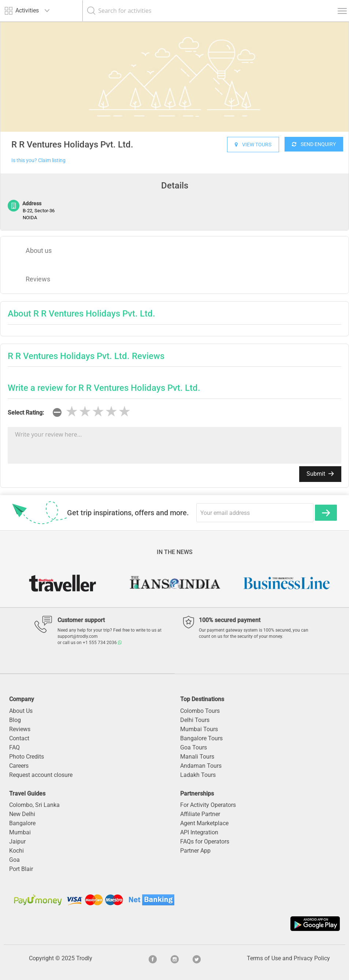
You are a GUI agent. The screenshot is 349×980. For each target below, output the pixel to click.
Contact (19, 738)
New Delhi (22, 814)
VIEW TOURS (253, 145)
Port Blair (21, 869)
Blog (15, 720)
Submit (320, 474)
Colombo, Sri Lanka (34, 805)
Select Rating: (26, 413)
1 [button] (136, 587)
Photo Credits (27, 757)
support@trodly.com (78, 636)
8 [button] (213, 587)
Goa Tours (194, 747)
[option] (174, 77)
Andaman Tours (201, 766)
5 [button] (180, 587)
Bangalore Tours (201, 738)
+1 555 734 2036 (102, 643)
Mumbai (20, 832)
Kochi (16, 851)
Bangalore (22, 823)
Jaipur (17, 841)
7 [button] (202, 587)
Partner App (195, 851)
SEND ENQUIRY (314, 144)
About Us (21, 711)
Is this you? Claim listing (38, 160)
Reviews (38, 279)
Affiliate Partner (200, 814)
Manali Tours (197, 757)
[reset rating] (57, 412)
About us (39, 250)
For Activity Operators (208, 805)
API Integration (199, 832)
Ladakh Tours (198, 775)
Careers (19, 766)
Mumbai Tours (199, 729)
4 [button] (169, 587)
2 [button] (147, 587)
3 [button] (158, 587)
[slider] (98, 412)
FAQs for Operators (205, 841)
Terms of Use (264, 958)
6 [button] (191, 587)
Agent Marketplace (204, 823)
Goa (14, 860)
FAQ (14, 747)
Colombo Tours (200, 711)
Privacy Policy (312, 958)
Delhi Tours (195, 720)
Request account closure (41, 775)
